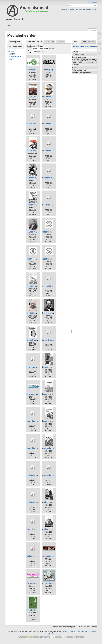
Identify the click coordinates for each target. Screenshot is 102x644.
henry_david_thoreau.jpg (53, 313)
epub (13, 54)
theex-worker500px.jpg (52, 583)
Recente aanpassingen (69, 9)
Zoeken (95, 6)
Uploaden (50, 41)
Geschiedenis (88, 41)
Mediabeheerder (85, 9)
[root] (11, 51)
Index (95, 9)
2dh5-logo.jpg (33, 70)
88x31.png (48, 70)
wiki (13, 59)
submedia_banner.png (52, 556)
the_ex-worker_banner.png (38, 583)
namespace (16, 56)
